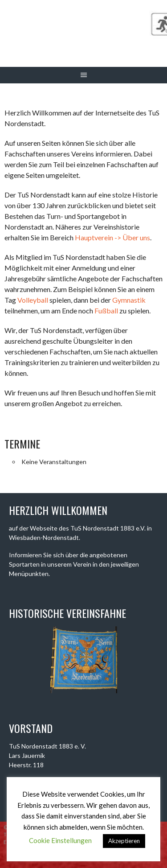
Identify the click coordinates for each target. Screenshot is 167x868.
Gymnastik (129, 300)
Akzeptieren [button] (124, 841)
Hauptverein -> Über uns (112, 237)
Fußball (106, 311)
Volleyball (33, 300)
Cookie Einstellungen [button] (60, 840)
